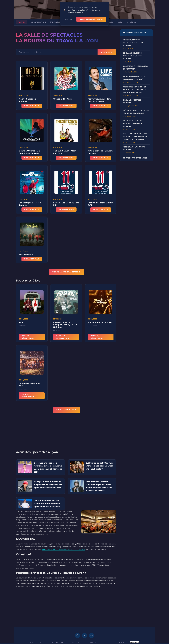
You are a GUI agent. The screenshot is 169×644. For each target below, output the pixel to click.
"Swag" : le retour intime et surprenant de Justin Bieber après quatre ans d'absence (48, 484)
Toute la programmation (135, 157)
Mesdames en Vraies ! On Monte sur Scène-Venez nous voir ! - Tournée (135, 89)
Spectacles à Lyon (59, 22)
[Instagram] (77, 635)
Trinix (22, 323)
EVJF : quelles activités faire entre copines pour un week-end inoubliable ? (100, 465)
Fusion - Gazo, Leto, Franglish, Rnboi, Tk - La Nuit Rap (65, 326)
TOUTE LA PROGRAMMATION (66, 271)
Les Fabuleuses (122, 642)
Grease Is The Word (63, 98)
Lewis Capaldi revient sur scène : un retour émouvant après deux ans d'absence (48, 503)
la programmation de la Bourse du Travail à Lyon (63, 549)
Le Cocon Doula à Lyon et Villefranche (85, 642)
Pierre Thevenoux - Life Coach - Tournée (99, 100)
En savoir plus (32, 105)
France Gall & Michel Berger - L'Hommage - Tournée (133, 123)
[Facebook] (84, 635)
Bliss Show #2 (26, 255)
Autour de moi (109, 642)
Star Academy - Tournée (100, 323)
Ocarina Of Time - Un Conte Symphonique (29, 153)
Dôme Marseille (62, 642)
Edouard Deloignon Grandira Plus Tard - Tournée (133, 55)
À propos (131, 22)
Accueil (22, 22)
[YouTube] (92, 635)
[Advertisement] (66, 433)
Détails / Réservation (28, 338)
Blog (120, 22)
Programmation (38, 22)
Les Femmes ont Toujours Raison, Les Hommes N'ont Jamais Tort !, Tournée (135, 136)
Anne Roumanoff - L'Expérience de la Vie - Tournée (134, 42)
